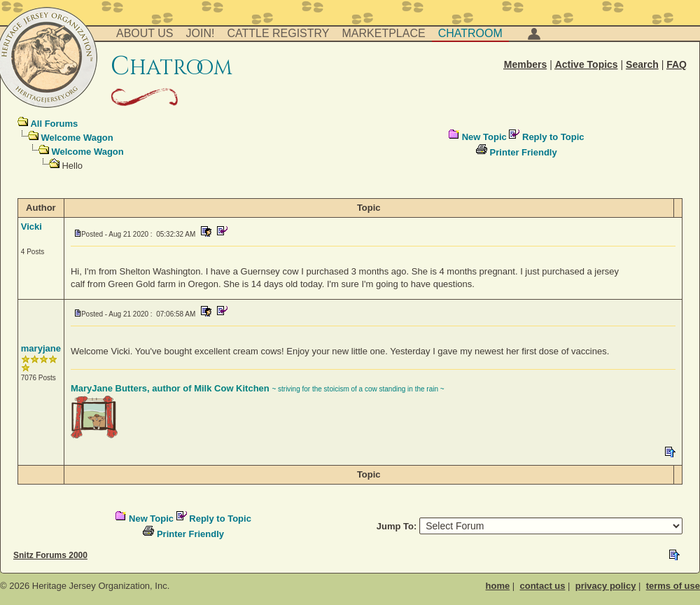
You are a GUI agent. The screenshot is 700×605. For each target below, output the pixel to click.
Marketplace (384, 33)
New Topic (484, 137)
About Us (145, 33)
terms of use (673, 586)
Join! (201, 33)
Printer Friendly (524, 152)
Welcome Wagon (77, 138)
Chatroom (470, 33)
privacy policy (606, 586)
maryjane (41, 348)
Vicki (31, 227)
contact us (542, 586)
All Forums (54, 124)
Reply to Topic (553, 137)
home (498, 586)
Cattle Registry (278, 33)
